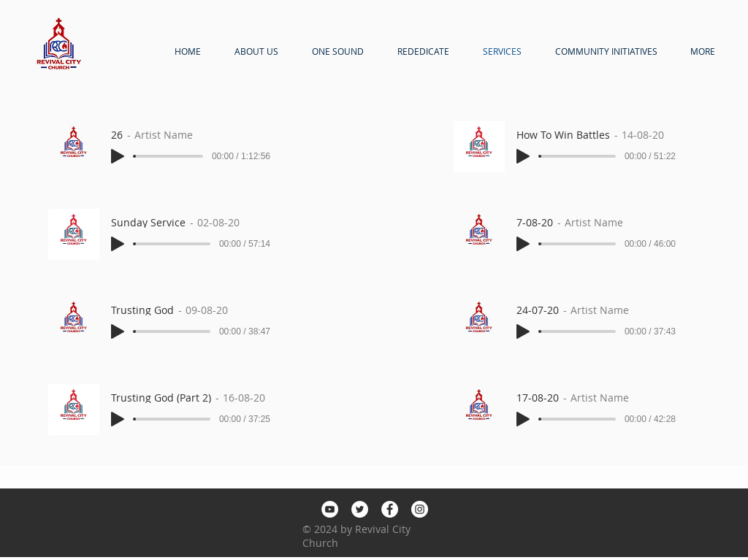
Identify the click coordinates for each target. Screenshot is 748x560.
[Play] (118, 156)
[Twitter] (360, 509)
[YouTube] (330, 509)
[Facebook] (390, 509)
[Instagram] (420, 509)
